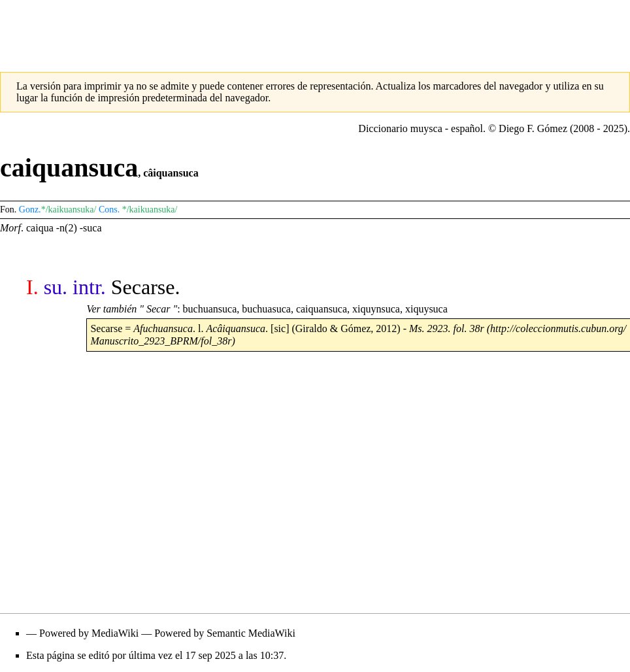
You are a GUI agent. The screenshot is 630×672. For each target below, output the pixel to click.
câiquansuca (171, 173)
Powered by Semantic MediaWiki (225, 633)
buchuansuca (210, 309)
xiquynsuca (376, 309)
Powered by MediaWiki (89, 633)
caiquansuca (322, 309)
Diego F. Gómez (533, 128)
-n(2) (67, 228)
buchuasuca (266, 309)
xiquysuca (426, 309)
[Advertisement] (315, 29)
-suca (91, 228)
